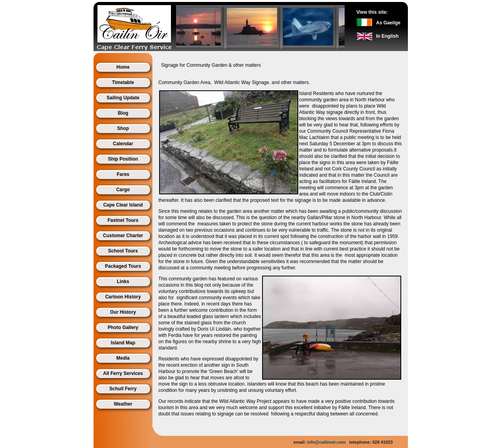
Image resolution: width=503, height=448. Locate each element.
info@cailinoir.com (326, 442)
